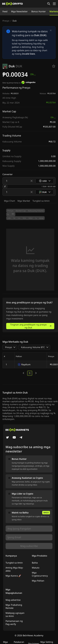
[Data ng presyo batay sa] (28, 83)
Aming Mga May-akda (14, 569)
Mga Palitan (38, 581)
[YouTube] (14, 438)
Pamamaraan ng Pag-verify (14, 623)
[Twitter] (7, 438)
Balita (35, 563)
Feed (5, 11)
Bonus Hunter (39, 11)
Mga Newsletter (19, 11)
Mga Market (24, 201)
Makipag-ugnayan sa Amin (15, 614)
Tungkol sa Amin (41, 201)
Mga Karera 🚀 (13, 576)
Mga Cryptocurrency (40, 574)
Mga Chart (10, 201)
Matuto (36, 568)
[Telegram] (21, 438)
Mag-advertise (13, 600)
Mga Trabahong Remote (14, 606)
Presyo (6, 21)
